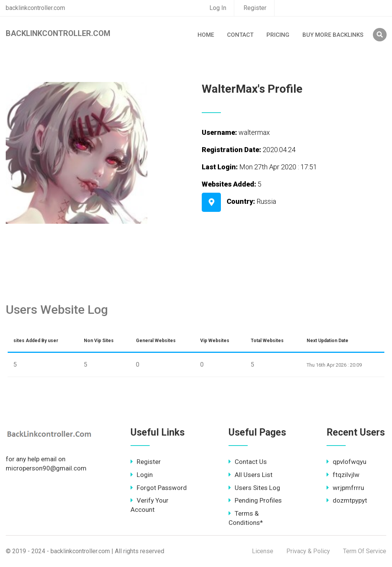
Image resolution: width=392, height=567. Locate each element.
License (263, 551)
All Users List (251, 475)
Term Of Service (365, 551)
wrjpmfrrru (345, 488)
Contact (240, 35)
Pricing (278, 35)
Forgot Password (159, 488)
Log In (218, 8)
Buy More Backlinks (333, 35)
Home (206, 35)
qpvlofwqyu (346, 462)
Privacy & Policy (308, 551)
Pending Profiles (255, 500)
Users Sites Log (254, 488)
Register (255, 8)
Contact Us (248, 462)
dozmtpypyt (347, 500)
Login (142, 475)
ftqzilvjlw (343, 475)
